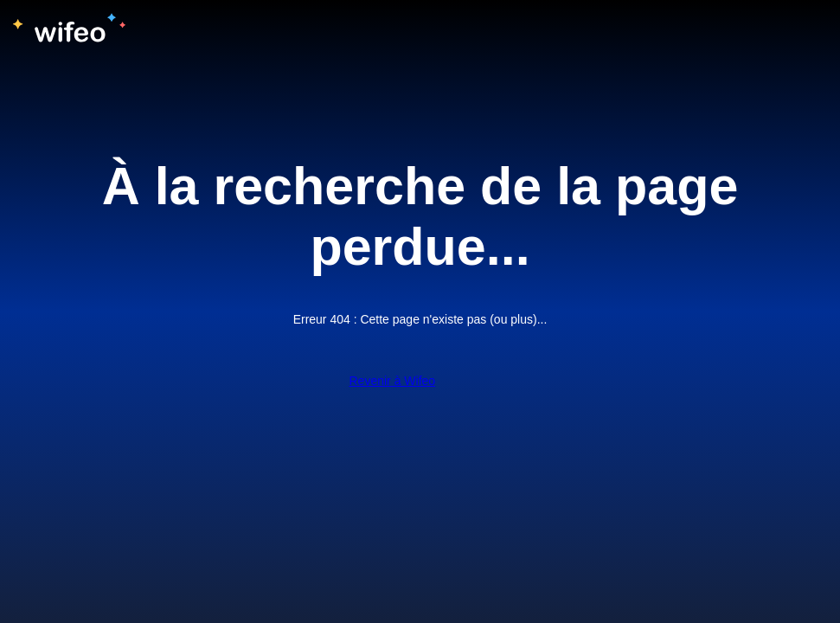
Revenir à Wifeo (393, 381)
